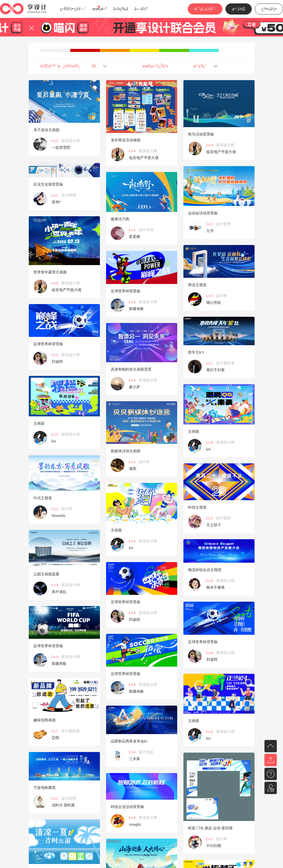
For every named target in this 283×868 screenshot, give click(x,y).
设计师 (221, 296)
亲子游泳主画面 (46, 130)
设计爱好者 (225, 363)
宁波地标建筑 (45, 788)
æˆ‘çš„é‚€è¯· (205, 9)
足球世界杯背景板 (126, 291)
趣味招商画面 (45, 720)
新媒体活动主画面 (126, 451)
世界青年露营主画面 (50, 272)
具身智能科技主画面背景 (131, 369)
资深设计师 (71, 141)
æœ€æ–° (100, 9)
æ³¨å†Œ (239, 9)
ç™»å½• (269, 9)
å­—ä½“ (141, 9)
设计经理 (146, 230)
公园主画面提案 (46, 574)
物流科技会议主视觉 (205, 570)
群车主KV (196, 352)
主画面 (39, 423)
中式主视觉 (43, 498)
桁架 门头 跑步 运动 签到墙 (210, 828)
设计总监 (146, 752)
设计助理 (69, 195)
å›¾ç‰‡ (121, 9)
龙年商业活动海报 (126, 140)
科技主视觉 (197, 507)
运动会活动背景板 (203, 213)
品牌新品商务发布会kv (129, 741)
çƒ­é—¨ (80, 9)
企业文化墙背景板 (48, 184)
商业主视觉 (197, 285)
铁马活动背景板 (201, 134)
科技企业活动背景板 (127, 807)
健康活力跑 (120, 219)
